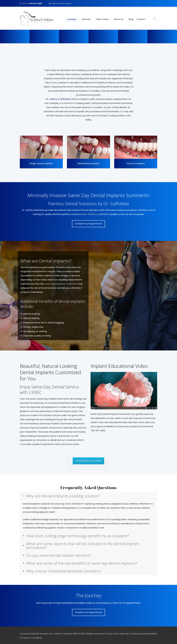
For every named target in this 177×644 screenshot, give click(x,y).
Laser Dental (104, 36)
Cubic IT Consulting (32, 638)
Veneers (74, 36)
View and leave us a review (88, 461)
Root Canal (133, 36)
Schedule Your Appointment (88, 224)
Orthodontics (15, 36)
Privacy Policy (112, 634)
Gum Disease (163, 36)
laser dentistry (90, 214)
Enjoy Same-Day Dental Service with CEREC (49, 390)
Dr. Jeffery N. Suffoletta (58, 99)
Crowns (45, 36)
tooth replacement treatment (61, 284)
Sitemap (124, 634)
